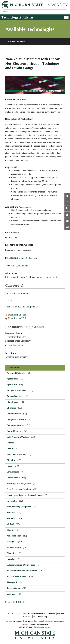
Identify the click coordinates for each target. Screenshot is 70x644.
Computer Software (16, 425)
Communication (14, 414)
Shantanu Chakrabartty (17, 357)
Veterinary (12, 594)
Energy (10, 466)
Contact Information (37, 614)
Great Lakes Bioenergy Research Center (25, 495)
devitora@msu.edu (14, 345)
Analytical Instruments (17, 390)
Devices (11, 300)
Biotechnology (13, 402)
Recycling (11, 559)
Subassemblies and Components (22, 307)
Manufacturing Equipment (19, 507)
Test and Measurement (18, 294)
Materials (11, 513)
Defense (10, 443)
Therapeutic (12, 582)
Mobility (11, 530)
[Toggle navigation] (66, 17)
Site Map (51, 614)
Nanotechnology (14, 536)
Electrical (11, 460)
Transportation (14, 588)
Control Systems (14, 431)
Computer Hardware (16, 420)
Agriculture (12, 385)
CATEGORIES (14, 368)
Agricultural (12, 379)
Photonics (11, 553)
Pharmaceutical (14, 547)
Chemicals (11, 408)
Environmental (13, 478)
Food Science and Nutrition (19, 489)
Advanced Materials (16, 373)
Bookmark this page (18, 315)
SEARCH (10, 602)
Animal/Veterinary (15, 396)
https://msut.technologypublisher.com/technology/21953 (32, 277)
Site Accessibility (40, 616)
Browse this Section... (18, 42)
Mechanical (12, 518)
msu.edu (31, 621)
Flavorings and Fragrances (19, 483)
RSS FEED (21, 602)
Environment (13, 472)
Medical (10, 524)
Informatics (12, 501)
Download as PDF (17, 318)
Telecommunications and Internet (22, 571)
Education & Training (17, 454)
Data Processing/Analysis (18, 437)
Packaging (11, 542)
